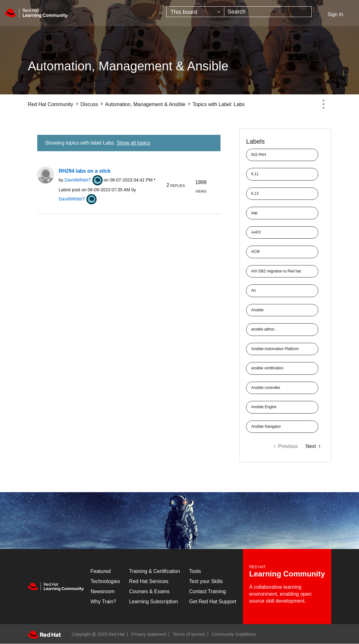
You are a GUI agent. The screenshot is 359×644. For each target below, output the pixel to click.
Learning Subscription (153, 602)
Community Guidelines (234, 634)
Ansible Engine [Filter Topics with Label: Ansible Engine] (264, 407)
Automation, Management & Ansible (145, 104)
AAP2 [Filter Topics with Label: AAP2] (256, 232)
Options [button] (323, 104)
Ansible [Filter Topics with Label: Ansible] (257, 310)
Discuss (89, 104)
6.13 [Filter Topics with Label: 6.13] (255, 194)
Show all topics (134, 143)
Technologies (105, 581)
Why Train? (103, 602)
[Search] (268, 12)
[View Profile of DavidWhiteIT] (78, 180)
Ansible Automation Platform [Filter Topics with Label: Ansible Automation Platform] (275, 349)
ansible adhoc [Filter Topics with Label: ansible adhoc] (263, 329)
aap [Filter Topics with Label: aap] (254, 213)
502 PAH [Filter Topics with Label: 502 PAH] (259, 155)
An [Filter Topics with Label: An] (253, 290)
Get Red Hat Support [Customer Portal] (213, 602)
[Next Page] (313, 446)
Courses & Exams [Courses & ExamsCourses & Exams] (149, 591)
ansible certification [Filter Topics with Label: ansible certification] (267, 368)
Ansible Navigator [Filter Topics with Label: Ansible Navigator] (266, 426)
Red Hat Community (50, 104)
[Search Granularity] (195, 12)
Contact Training (208, 591)
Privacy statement (149, 634)
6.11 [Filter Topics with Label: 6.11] (255, 174)
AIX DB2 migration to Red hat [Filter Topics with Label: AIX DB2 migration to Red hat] (276, 271)
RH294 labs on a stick (85, 171)
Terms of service (189, 634)
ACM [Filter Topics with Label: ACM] (255, 252)
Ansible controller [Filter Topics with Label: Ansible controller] (266, 388)
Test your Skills (206, 581)
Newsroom (103, 591)
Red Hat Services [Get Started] (149, 581)
